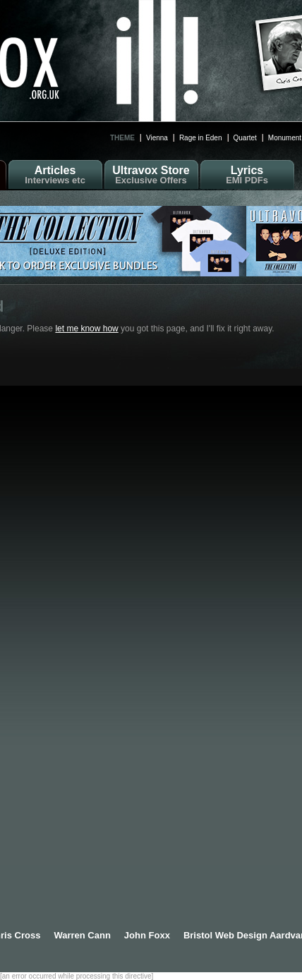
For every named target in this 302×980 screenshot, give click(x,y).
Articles (55, 175)
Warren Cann (82, 935)
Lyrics (247, 175)
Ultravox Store (151, 175)
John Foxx (147, 935)
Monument (285, 138)
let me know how (86, 329)
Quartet (245, 138)
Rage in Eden (201, 138)
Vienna (157, 138)
